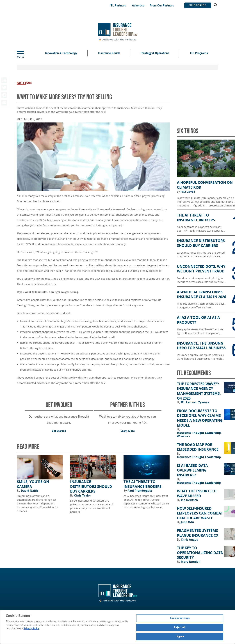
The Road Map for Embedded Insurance (198, 447)
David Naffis (30, 491)
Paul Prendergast (140, 491)
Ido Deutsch (189, 500)
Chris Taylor (83, 495)
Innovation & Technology (61, 53)
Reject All (180, 627)
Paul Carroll (188, 192)
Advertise (138, 5)
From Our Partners (162, 5)
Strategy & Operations (155, 53)
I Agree (180, 636)
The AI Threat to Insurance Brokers (142, 484)
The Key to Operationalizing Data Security (200, 553)
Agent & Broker (24, 83)
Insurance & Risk (109, 53)
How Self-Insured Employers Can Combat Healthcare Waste (200, 513)
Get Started (59, 431)
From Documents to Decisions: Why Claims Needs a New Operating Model (200, 418)
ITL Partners (118, 5)
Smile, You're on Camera (33, 484)
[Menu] (26, 53)
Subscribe (198, 5)
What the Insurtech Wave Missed (197, 494)
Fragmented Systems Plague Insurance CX (198, 533)
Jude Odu (187, 522)
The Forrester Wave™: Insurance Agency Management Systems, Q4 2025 (199, 391)
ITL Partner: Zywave (195, 402)
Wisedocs (183, 436)
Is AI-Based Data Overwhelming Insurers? (192, 470)
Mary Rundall (191, 562)
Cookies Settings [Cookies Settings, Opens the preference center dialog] (180, 618)
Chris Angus (189, 540)
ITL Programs (199, 53)
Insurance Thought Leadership (199, 433)
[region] (117, 627)
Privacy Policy (31, 628)
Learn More (128, 431)
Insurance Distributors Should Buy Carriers (91, 487)
